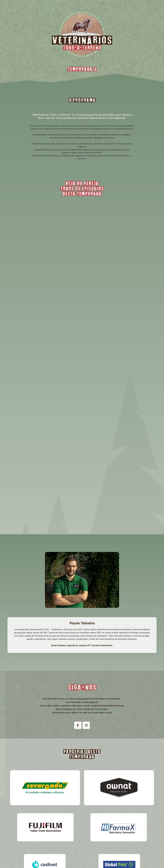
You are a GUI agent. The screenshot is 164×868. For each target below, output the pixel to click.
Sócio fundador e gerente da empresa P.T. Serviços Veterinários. (82, 645)
